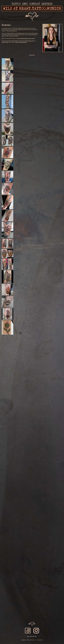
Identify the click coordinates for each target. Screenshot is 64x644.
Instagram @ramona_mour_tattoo (26, 38)
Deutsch (47, 4)
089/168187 (33, 636)
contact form (5, 42)
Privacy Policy (30, 640)
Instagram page (29, 41)
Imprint (23, 640)
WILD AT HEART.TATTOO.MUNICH (32, 8)
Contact (35, 4)
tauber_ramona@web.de (21, 42)
